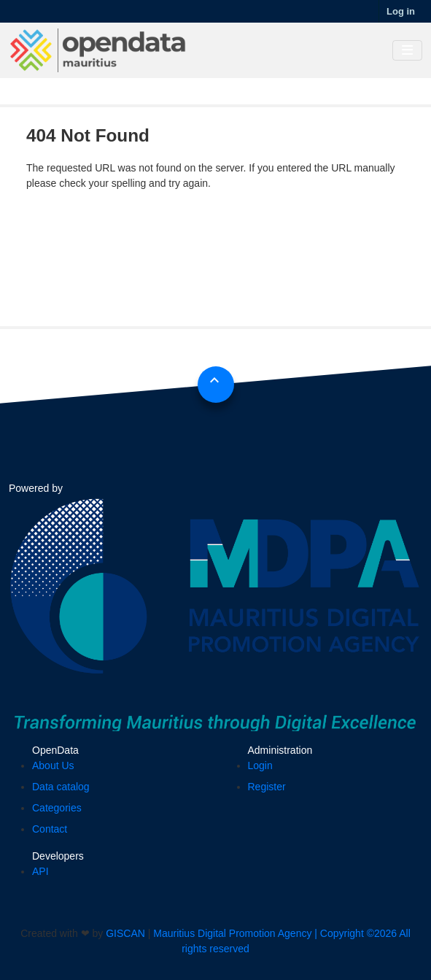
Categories (57, 808)
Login (260, 765)
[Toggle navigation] (407, 51)
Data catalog (61, 787)
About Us (53, 765)
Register (267, 787)
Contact (50, 829)
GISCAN (125, 933)
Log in (401, 11)
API (40, 871)
